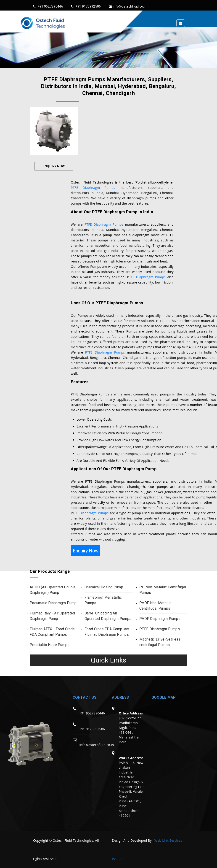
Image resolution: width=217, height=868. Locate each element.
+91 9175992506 (86, 6)
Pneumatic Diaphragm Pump (53, 603)
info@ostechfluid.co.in (128, 6)
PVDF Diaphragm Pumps (160, 619)
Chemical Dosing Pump (104, 587)
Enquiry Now (54, 166)
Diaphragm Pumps (151, 277)
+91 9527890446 (48, 6)
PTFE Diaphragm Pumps (93, 188)
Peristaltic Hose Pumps (50, 645)
